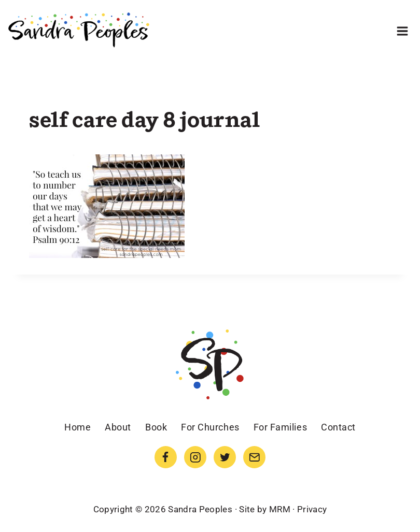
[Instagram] (195, 457)
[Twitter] (225, 457)
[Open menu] (402, 31)
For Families (280, 427)
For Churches (210, 427)
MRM (280, 509)
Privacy (312, 509)
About (118, 427)
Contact (338, 427)
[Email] (254, 457)
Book (156, 427)
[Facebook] (166, 457)
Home (78, 427)
